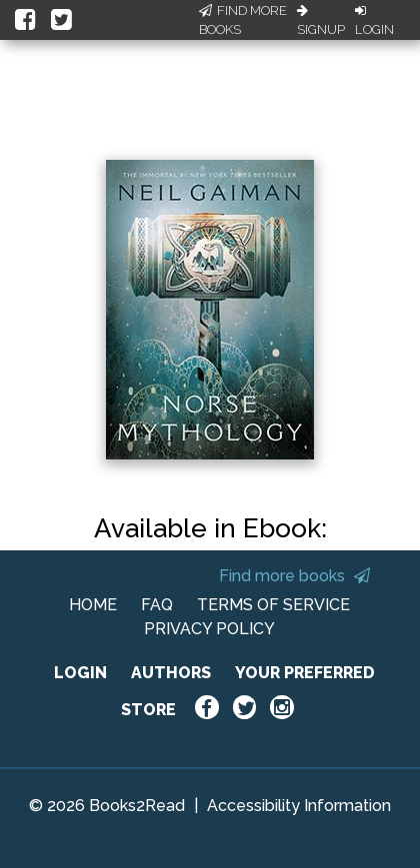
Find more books (294, 576)
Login (374, 21)
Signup (321, 21)
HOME (93, 605)
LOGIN (80, 673)
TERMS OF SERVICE (273, 605)
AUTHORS (171, 673)
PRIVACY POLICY (209, 629)
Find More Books (243, 20)
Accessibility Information (299, 806)
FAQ (157, 605)
